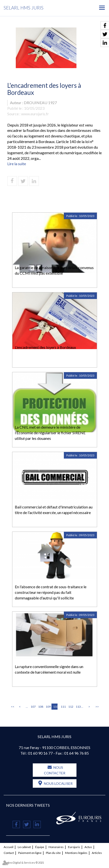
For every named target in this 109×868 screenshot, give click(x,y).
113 (78, 707)
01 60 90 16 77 (40, 753)
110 (55, 707)
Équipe (40, 847)
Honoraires (56, 847)
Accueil (8, 847)
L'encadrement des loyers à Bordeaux (45, 347)
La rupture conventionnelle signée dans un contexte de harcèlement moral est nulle (49, 669)
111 (63, 707)
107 (33, 707)
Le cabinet (24, 847)
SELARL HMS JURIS (24, 8)
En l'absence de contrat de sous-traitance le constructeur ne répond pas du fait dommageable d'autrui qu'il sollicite (51, 592)
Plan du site (53, 853)
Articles (97, 853)
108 (40, 707)
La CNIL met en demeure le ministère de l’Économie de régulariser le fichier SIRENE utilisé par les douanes (50, 433)
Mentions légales (76, 853)
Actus (88, 847)
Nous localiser (58, 783)
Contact (9, 853)
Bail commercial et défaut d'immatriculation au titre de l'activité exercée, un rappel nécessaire (54, 510)
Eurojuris (74, 847)
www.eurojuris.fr (35, 114)
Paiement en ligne (30, 853)
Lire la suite (17, 164)
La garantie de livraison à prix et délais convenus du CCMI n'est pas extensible (54, 270)
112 (70, 707)
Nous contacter (55, 770)
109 (48, 707)
